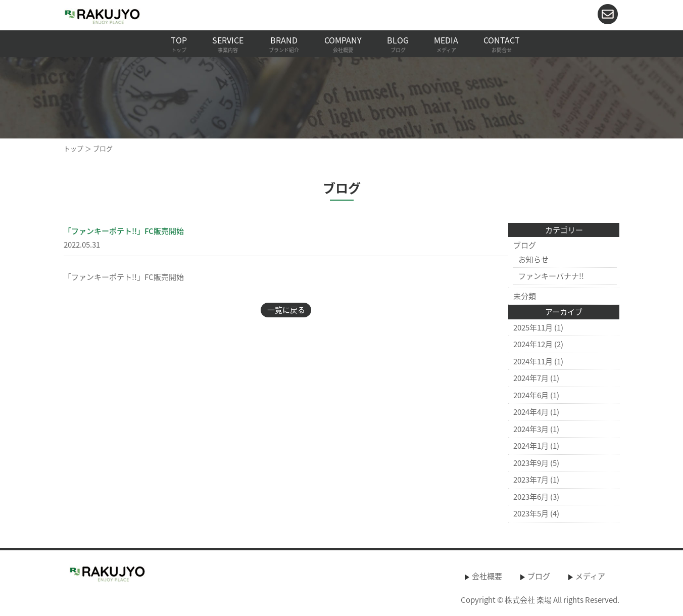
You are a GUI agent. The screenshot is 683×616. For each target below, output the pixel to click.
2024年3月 (531, 429)
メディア (590, 576)
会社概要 (487, 576)
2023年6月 (531, 497)
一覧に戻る (286, 310)
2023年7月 (531, 480)
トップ (74, 148)
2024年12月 (533, 344)
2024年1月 (531, 446)
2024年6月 (531, 395)
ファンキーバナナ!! (551, 276)
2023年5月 (531, 513)
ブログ (525, 245)
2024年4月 (531, 412)
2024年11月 (533, 361)
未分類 (525, 296)
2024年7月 (531, 378)
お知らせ (533, 259)
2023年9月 (531, 463)
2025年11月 (533, 327)
